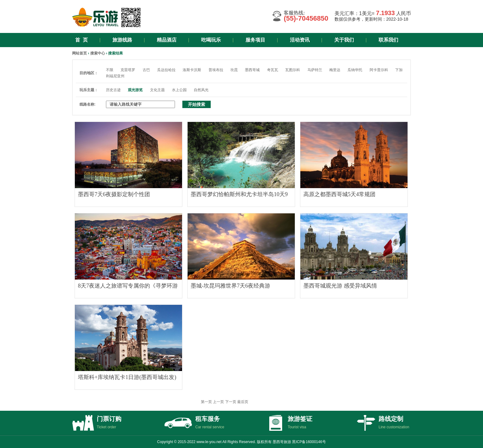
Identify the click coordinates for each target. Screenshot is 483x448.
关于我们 (344, 40)
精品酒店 (167, 40)
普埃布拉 (216, 70)
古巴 (146, 70)
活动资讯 (300, 40)
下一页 (231, 402)
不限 (110, 70)
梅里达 (335, 70)
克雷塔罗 (128, 70)
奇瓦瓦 (273, 70)
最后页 (243, 402)
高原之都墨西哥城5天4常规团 (339, 194)
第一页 (206, 402)
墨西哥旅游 (282, 442)
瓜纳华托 (355, 70)
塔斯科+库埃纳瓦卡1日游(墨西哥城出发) (127, 377)
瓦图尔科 (293, 70)
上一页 (218, 402)
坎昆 (234, 70)
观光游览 (135, 90)
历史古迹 (113, 90)
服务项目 (255, 40)
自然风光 (201, 90)
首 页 (81, 40)
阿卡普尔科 (379, 70)
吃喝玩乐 (211, 40)
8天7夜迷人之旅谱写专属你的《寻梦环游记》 (128, 287)
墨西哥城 (252, 70)
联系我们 (388, 40)
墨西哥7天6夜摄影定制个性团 (114, 194)
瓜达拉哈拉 (166, 70)
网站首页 (79, 53)
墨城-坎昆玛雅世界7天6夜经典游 (230, 286)
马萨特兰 (315, 70)
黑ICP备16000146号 (309, 442)
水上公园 (179, 90)
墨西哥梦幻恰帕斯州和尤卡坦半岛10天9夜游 (239, 196)
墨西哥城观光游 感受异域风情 (340, 286)
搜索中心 (98, 53)
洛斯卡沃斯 (192, 70)
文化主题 (157, 90)
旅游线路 (122, 40)
